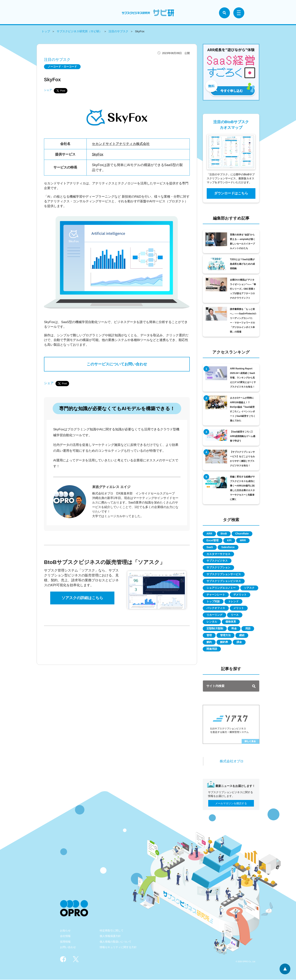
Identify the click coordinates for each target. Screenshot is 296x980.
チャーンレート (216, 595)
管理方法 (226, 636)
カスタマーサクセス (218, 554)
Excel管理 (213, 540)
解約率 (224, 642)
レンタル (212, 622)
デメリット (240, 595)
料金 (234, 629)
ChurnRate (242, 534)
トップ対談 (213, 602)
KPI (229, 540)
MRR (243, 540)
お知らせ (65, 931)
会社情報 (65, 936)
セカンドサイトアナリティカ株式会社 (121, 144)
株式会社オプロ (232, 761)
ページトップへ (285, 969)
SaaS (210, 547)
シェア (48, 90)
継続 (242, 636)
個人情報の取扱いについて (116, 942)
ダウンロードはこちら (231, 193)
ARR (209, 534)
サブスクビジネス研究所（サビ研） (79, 31)
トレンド (234, 602)
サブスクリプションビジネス (224, 581)
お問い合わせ (68, 948)
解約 (209, 642)
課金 (239, 642)
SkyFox (98, 154)
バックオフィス (216, 608)
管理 (209, 636)
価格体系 (231, 622)
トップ (46, 31)
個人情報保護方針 (110, 936)
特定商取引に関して (112, 931)
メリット (239, 608)
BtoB (224, 534)
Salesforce (228, 547)
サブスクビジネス (217, 561)
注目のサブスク (118, 31)
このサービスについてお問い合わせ (117, 364)
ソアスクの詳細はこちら (82, 598)
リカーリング (214, 615)
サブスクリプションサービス (224, 574)
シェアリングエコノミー (221, 588)
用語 (248, 629)
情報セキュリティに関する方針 (118, 948)
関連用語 (212, 649)
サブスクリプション (218, 568)
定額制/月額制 (215, 629)
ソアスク (249, 588)
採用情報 (65, 942)
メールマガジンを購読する (231, 804)
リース (235, 615)
